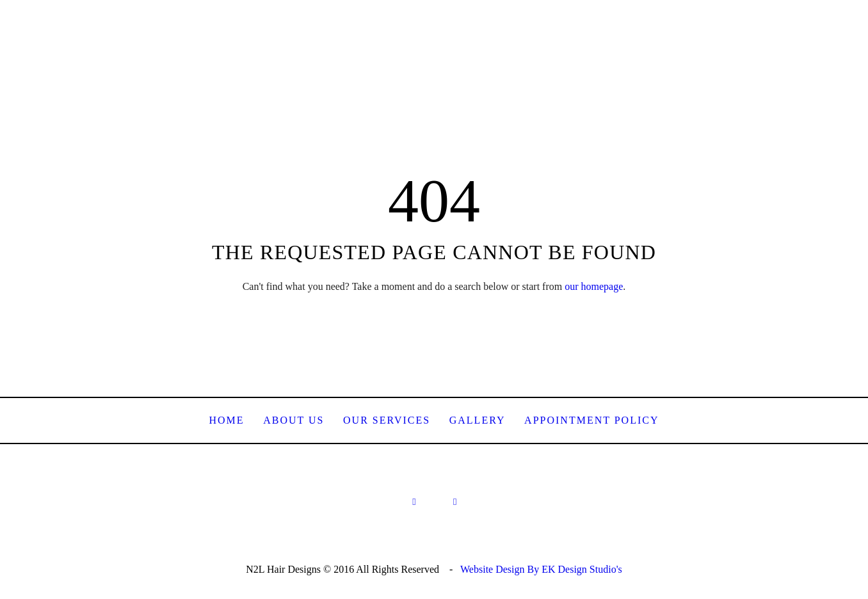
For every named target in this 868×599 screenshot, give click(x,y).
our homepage (594, 286)
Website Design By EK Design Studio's (541, 569)
